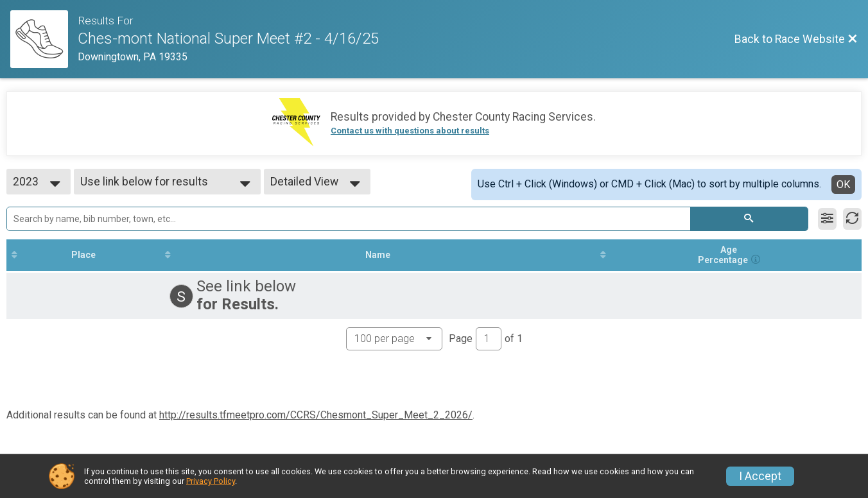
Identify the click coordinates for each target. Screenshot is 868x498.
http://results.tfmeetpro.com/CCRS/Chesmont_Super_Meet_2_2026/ (316, 415)
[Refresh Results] (852, 219)
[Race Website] (44, 39)
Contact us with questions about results (410, 131)
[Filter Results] (827, 219)
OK (843, 185)
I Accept (760, 476)
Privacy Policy (211, 481)
